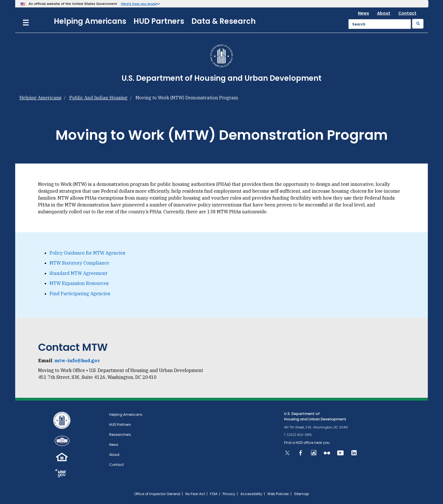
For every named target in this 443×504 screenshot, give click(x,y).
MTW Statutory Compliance (79, 263)
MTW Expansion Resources (79, 283)
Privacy (229, 494)
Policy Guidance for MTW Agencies (87, 253)
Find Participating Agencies (80, 294)
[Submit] (418, 24)
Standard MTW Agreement (79, 273)
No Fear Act (195, 494)
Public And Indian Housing (98, 98)
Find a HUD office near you (307, 443)
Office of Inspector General (157, 494)
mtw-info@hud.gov (77, 361)
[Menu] (26, 22)
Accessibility (251, 494)
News (363, 13)
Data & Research (224, 21)
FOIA (214, 494)
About (384, 13)
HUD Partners (159, 21)
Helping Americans (90, 21)
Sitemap (301, 494)
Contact (407, 13)
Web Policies (278, 494)
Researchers (120, 435)
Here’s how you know (139, 4)
